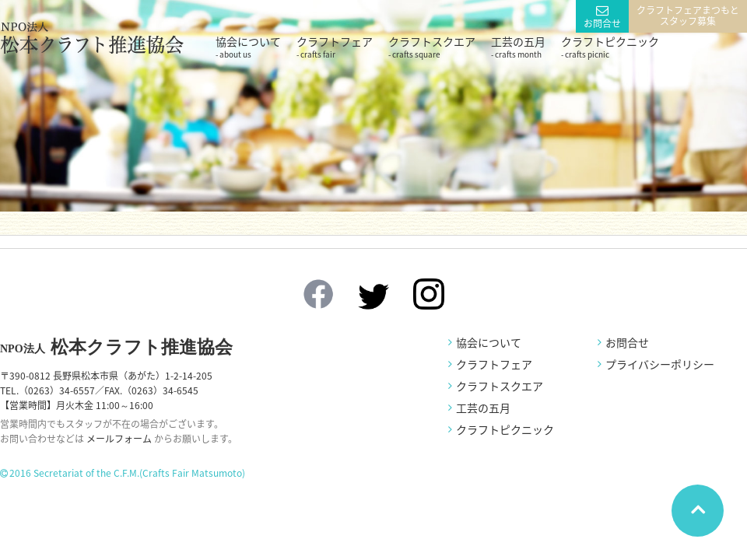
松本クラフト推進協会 (116, 347)
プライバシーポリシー (660, 364)
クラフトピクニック (610, 47)
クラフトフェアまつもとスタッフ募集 (688, 16)
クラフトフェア (335, 47)
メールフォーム (119, 439)
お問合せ (602, 23)
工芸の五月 (518, 47)
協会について (248, 47)
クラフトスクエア (432, 47)
